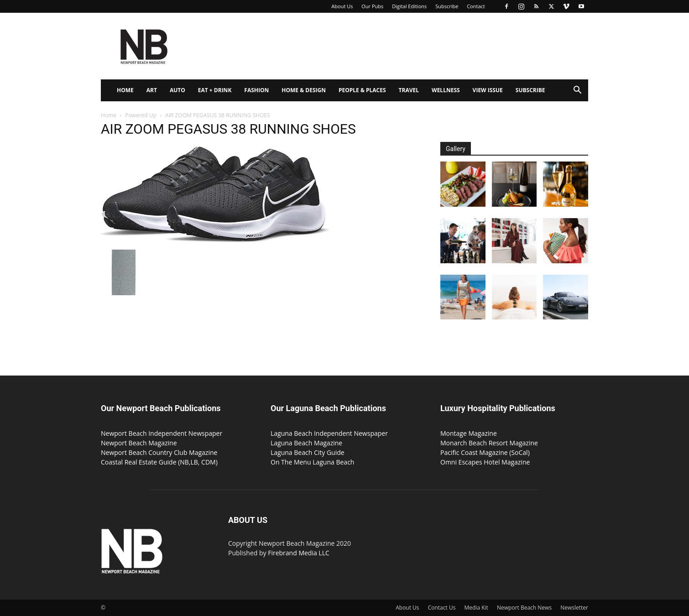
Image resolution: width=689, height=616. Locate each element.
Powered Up (141, 115)
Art (152, 90)
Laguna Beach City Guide (308, 452)
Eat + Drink (215, 90)
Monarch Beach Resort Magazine (489, 443)
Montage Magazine (469, 433)
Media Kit (476, 608)
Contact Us (442, 608)
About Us (342, 6)
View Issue (488, 90)
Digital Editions (409, 6)
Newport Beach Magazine (139, 443)
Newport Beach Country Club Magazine (159, 452)
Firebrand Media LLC (299, 553)
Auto (177, 90)
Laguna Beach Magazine (306, 443)
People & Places (362, 90)
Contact (476, 6)
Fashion (256, 90)
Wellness (446, 90)
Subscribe (447, 6)
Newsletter (574, 608)
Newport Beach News (524, 608)
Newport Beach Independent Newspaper (162, 433)
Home (125, 90)
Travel (409, 90)
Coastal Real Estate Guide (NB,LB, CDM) (159, 462)
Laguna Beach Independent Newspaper (329, 433)
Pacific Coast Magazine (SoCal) (485, 452)
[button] (577, 91)
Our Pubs (372, 6)
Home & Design (304, 90)
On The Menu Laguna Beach (312, 462)
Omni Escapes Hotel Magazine (485, 462)
